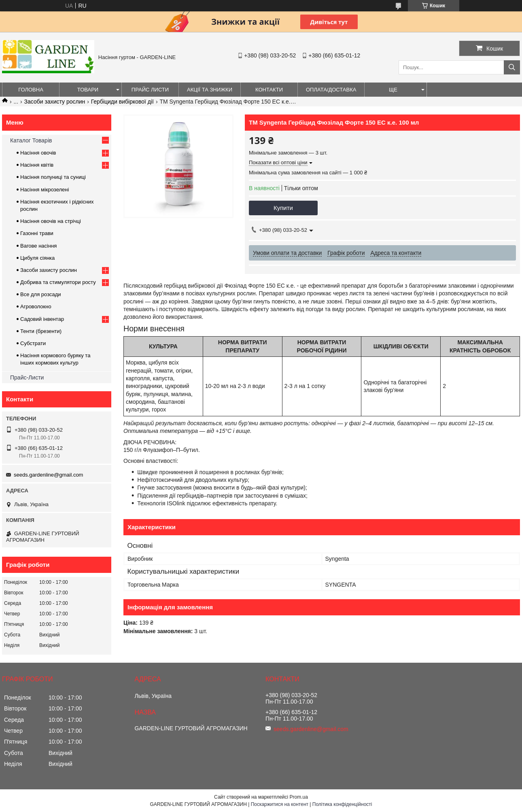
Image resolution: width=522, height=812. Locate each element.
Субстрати (33, 343)
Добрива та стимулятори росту (58, 282)
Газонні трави (37, 233)
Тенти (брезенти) (41, 331)
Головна (31, 90)
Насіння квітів (37, 165)
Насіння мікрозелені (45, 190)
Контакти (269, 90)
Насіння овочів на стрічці (51, 221)
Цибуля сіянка (37, 258)
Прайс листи (150, 90)
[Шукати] (512, 67)
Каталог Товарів (31, 140)
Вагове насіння (38, 246)
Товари (88, 90)
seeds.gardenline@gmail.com (48, 475)
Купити (283, 208)
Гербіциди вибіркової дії (122, 102)
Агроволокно (36, 306)
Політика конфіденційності (342, 804)
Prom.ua (299, 797)
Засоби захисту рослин (55, 102)
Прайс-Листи (27, 377)
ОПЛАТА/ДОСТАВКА (331, 90)
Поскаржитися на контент (280, 804)
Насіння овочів (38, 153)
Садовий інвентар (42, 319)
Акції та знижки (210, 90)
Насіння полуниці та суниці (53, 177)
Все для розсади (41, 294)
